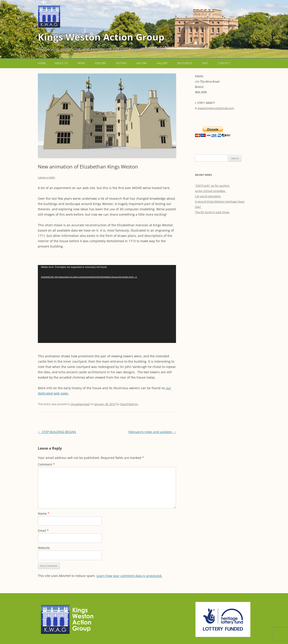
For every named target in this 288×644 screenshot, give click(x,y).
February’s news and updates (152, 432)
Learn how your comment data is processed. (129, 576)
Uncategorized (80, 404)
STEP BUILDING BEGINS (57, 432)
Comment (46, 464)
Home (42, 63)
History (121, 63)
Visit (205, 63)
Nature (142, 63)
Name (44, 513)
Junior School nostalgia (211, 191)
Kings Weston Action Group (101, 37)
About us (61, 63)
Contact (224, 63)
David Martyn (129, 404)
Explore (101, 63)
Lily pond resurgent (208, 196)
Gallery (162, 63)
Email (43, 531)
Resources (185, 63)
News (81, 63)
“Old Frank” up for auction (213, 186)
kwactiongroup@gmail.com (216, 108)
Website (44, 548)
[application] (107, 304)
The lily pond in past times (213, 212)
